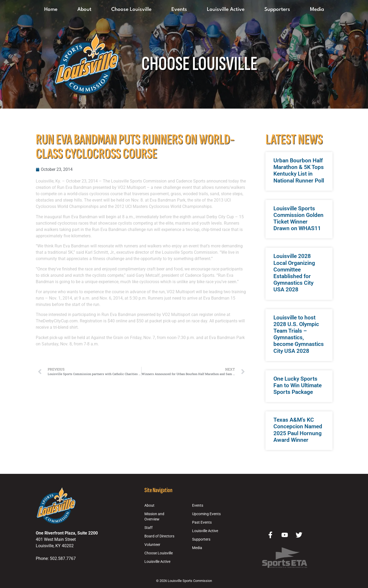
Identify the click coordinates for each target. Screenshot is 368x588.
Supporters (277, 10)
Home (51, 10)
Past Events (202, 522)
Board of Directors (159, 536)
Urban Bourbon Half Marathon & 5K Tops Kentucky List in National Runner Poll (299, 171)
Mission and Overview (154, 517)
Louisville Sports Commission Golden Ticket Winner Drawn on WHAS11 (298, 219)
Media (317, 10)
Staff (148, 528)
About (84, 10)
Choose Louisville (131, 10)
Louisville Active (226, 10)
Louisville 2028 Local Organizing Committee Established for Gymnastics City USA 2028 (294, 273)
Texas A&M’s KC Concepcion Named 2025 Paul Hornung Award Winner (298, 430)
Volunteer (152, 545)
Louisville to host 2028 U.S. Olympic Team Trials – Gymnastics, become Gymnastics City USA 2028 (299, 334)
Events (179, 10)
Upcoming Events (206, 514)
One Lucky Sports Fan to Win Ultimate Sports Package (298, 385)
